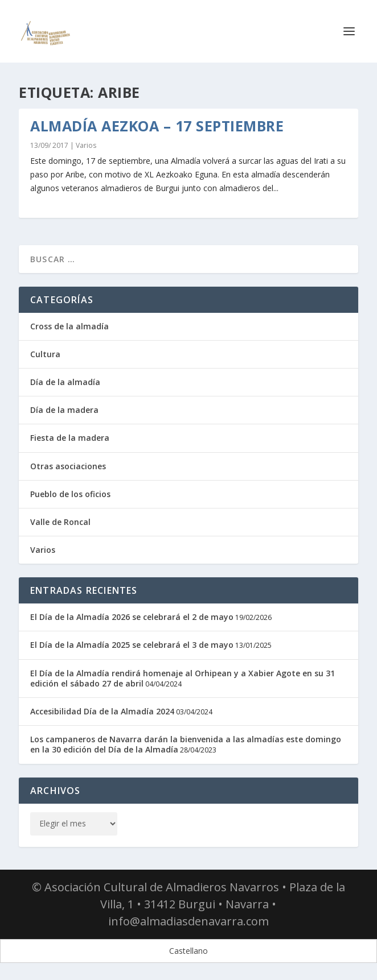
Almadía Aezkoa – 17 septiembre (157, 126)
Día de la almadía (65, 382)
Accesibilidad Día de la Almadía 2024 (102, 711)
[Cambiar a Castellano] (188, 951)
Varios (86, 145)
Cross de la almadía (69, 326)
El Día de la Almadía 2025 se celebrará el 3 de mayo (132, 645)
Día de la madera (64, 410)
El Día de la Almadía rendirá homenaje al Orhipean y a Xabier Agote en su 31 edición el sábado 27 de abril (183, 678)
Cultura (45, 354)
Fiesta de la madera (70, 438)
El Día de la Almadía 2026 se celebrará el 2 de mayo (132, 617)
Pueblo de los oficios (70, 494)
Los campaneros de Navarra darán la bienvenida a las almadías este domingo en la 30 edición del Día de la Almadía (186, 744)
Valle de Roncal (60, 522)
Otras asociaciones (68, 466)
